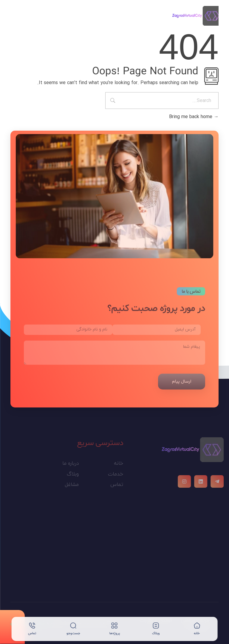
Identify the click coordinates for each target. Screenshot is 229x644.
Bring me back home (194, 117)
